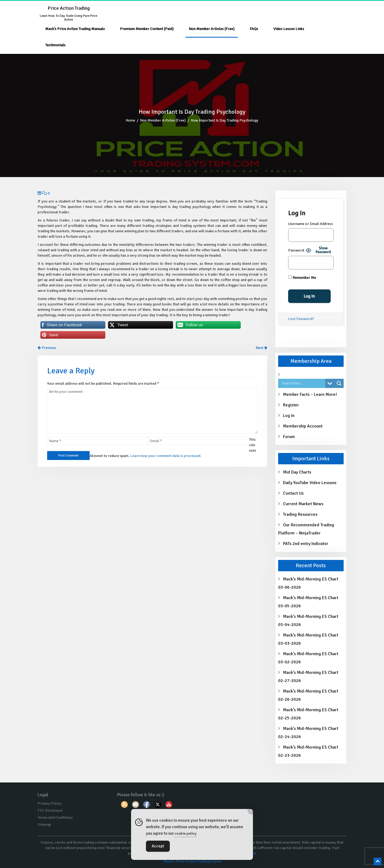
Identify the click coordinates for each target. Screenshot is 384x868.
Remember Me (302, 278)
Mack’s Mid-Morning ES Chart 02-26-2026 (308, 695)
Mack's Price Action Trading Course (193, 861)
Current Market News (303, 504)
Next (261, 348)
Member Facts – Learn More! (310, 394)
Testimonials (55, 45)
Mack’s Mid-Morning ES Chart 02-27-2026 (308, 677)
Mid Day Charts (297, 472)
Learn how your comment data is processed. (166, 456)
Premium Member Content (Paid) (147, 29)
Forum (289, 437)
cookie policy (186, 833)
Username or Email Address (310, 224)
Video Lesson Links (289, 29)
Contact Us (293, 493)
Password (296, 250)
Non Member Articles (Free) (212, 29)
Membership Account (303, 426)
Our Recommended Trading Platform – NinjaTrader (306, 529)
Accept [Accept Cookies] (158, 846)
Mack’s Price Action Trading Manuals (75, 29)
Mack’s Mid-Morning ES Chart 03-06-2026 (308, 583)
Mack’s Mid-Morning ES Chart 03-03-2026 (308, 639)
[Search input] (303, 383)
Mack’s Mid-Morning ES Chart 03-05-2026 (308, 602)
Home (130, 120)
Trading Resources (300, 514)
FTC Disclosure (50, 810)
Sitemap (44, 825)
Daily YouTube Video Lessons (310, 483)
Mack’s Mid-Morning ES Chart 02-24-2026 (308, 733)
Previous (47, 348)
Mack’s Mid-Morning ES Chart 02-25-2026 (308, 714)
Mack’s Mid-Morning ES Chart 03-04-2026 (308, 621)
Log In (289, 416)
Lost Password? (301, 319)
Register (291, 405)
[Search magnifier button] (339, 383)
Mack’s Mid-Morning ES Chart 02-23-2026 (308, 751)
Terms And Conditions (55, 818)
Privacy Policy (50, 803)
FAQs (254, 29)
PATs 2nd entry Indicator (306, 544)
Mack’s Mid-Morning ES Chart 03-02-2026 (308, 658)
